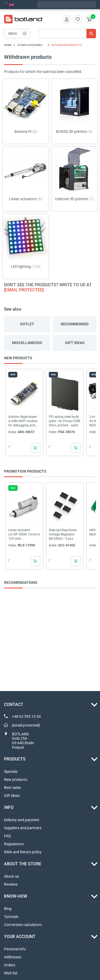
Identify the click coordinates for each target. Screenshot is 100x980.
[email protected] (24, 290)
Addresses (13, 957)
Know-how (16, 896)
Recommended (75, 324)
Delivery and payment (22, 820)
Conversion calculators (23, 925)
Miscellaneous (27, 343)
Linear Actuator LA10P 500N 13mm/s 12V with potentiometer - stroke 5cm (24, 535)
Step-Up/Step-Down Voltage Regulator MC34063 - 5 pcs (63, 534)
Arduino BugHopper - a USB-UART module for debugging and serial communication (24, 421)
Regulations (14, 844)
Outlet (27, 324)
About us (11, 876)
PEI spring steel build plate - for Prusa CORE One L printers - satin (65, 421)
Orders (10, 965)
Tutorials (11, 917)
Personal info (15, 949)
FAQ (7, 836)
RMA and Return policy (23, 852)
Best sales (12, 788)
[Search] (67, 34)
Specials (11, 771)
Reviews (11, 884)
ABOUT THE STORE (23, 864)
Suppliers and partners (23, 828)
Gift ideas (75, 343)
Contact (14, 705)
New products (16, 780)
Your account (20, 937)
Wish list (11, 973)
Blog (8, 909)
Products (15, 759)
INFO (9, 807)
